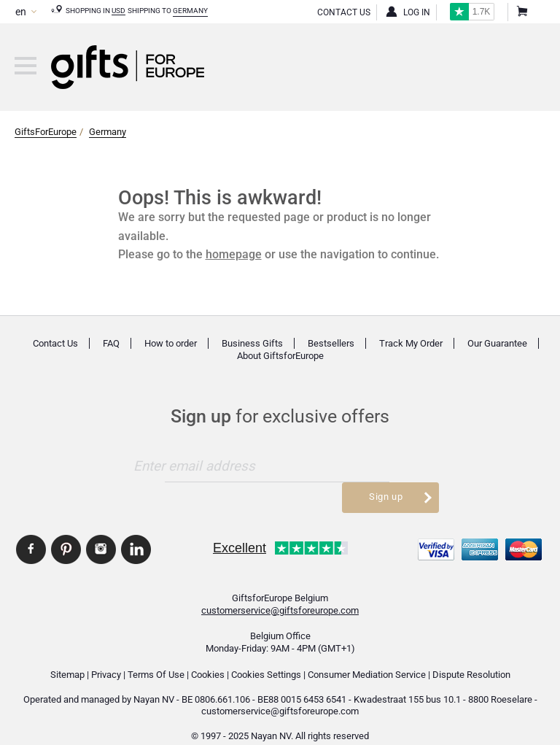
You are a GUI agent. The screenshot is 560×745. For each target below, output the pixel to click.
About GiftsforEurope (280, 356)
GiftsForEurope (46, 132)
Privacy (106, 655)
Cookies (208, 655)
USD (118, 11)
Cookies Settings (266, 655)
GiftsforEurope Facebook (31, 530)
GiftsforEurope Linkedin (136, 530)
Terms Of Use (156, 655)
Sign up (386, 466)
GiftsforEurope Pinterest (66, 530)
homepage (234, 255)
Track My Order (411, 343)
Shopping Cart (521, 12)
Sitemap (67, 655)
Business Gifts (252, 343)
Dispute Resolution (471, 655)
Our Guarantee (497, 343)
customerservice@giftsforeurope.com (280, 591)
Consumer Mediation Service (367, 655)
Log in (417, 12)
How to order (171, 343)
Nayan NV (154, 680)
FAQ (111, 343)
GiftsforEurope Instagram (101, 530)
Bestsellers (331, 343)
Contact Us (344, 12)
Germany (190, 11)
